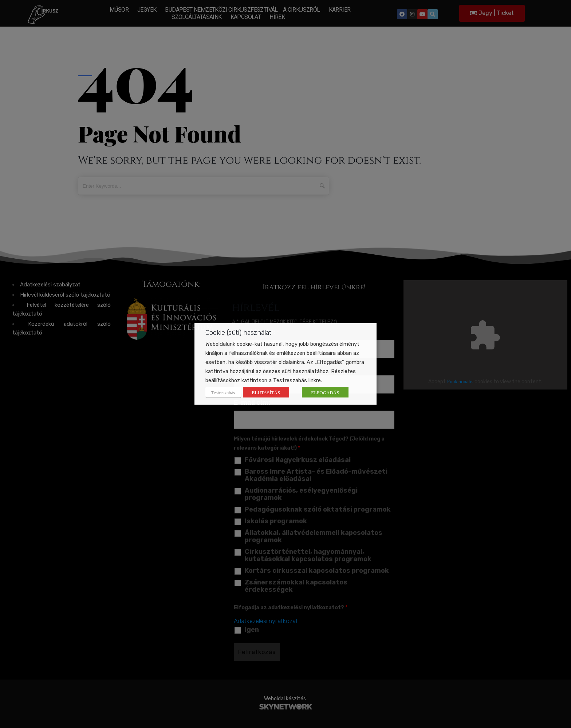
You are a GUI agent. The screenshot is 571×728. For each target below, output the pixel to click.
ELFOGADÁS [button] (325, 392)
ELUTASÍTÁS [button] (266, 392)
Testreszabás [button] (223, 392)
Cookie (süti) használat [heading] (238, 333)
